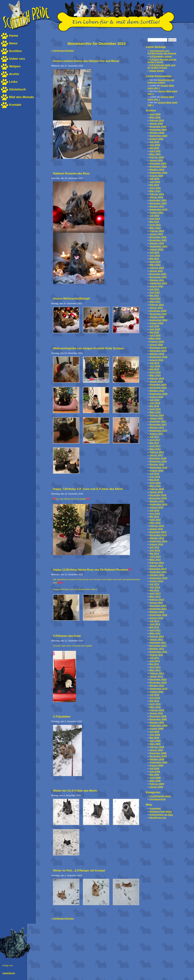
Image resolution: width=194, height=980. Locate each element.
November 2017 (158, 424)
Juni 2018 (155, 403)
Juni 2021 (155, 292)
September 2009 (158, 725)
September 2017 (158, 431)
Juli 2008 (154, 768)
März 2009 (155, 744)
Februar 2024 (157, 194)
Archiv (14, 74)
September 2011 (158, 652)
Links (13, 82)
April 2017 (155, 446)
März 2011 (155, 670)
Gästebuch (17, 89)
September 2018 (158, 394)
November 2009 (158, 719)
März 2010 (155, 707)
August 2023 (156, 213)
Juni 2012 (155, 624)
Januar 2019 (156, 381)
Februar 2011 (157, 673)
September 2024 (158, 173)
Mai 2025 (154, 148)
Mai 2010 (154, 701)
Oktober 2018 (157, 391)
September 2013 (158, 578)
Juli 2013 (154, 584)
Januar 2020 (156, 345)
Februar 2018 (157, 415)
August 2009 (156, 729)
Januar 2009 (156, 750)
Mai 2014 (154, 553)
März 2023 (155, 228)
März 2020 (155, 338)
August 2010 (156, 692)
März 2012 (155, 633)
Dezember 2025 (158, 127)
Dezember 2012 (158, 606)
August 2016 (156, 471)
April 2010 (155, 704)
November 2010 (158, 682)
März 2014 (155, 560)
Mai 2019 (154, 369)
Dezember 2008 (158, 753)
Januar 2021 (156, 308)
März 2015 (155, 523)
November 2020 (158, 314)
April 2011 (155, 667)
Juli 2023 (154, 216)
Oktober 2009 (157, 722)
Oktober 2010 (157, 686)
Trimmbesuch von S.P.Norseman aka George (162, 52)
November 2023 (158, 203)
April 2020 (155, 335)
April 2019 (155, 372)
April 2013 (155, 593)
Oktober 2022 (157, 243)
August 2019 (156, 360)
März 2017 (155, 449)
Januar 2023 (156, 234)
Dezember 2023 (158, 200)
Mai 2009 (154, 738)
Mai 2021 (154, 295)
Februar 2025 (157, 157)
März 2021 (155, 302)
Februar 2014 (157, 563)
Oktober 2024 (157, 170)
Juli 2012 (154, 621)
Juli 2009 (154, 732)
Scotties (15, 51)
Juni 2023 (155, 219)
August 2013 (156, 581)
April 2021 (155, 299)
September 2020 (158, 320)
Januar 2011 (156, 676)
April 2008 (155, 778)
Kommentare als (161, 815)
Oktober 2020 (157, 317)
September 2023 (158, 209)
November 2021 (158, 277)
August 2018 (156, 397)
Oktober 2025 (157, 133)
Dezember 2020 (158, 311)
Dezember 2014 (158, 532)
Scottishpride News (160, 796)
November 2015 (158, 498)
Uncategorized (157, 799)
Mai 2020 (154, 332)
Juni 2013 (155, 587)
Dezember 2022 (158, 237)
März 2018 (155, 412)
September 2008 (158, 762)
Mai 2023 (154, 222)
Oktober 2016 (157, 464)
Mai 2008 (154, 775)
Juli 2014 (154, 547)
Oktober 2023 (157, 206)
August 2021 (156, 286)
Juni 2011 (155, 661)
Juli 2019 (154, 363)
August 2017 (156, 434)
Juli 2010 (154, 695)
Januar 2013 (156, 603)
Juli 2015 (154, 510)
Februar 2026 (157, 120)
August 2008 (156, 765)
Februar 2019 (157, 378)
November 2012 (158, 609)
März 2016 (155, 486)
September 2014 (158, 541)
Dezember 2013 (158, 569)
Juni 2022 (155, 256)
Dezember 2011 (158, 643)
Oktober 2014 (157, 538)
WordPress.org (158, 818)
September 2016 (158, 467)
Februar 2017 (157, 452)
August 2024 (156, 176)
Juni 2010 (155, 698)
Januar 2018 (156, 418)
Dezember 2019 (158, 348)
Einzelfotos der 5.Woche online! (161, 81)
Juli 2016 (154, 474)
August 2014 (156, 544)
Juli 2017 (154, 437)
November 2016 (158, 461)
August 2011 (156, 655)
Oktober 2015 (157, 501)
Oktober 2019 (157, 354)
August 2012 (156, 618)
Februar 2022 (157, 268)
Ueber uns (17, 59)
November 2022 (158, 240)
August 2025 (156, 139)
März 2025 (155, 154)
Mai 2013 (154, 590)
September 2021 (158, 283)
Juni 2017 (155, 440)
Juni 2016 (155, 477)
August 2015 (156, 507)
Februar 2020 (157, 342)
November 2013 (158, 572)
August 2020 (156, 323)
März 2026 (155, 117)
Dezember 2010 (158, 679)
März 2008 (155, 781)
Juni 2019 (155, 366)
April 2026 (155, 114)
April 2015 (155, 520)
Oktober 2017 (157, 428)
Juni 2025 (155, 145)
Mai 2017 (154, 443)
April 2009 (155, 741)
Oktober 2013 (157, 575)
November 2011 (158, 646)
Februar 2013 (157, 600)
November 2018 (158, 388)
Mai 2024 (154, 185)
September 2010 (158, 689)
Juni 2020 (155, 329)
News (13, 43)
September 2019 (158, 357)
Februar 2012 (157, 636)
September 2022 (158, 246)
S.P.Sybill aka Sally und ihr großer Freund (161, 66)
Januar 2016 (156, 492)
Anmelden (155, 808)
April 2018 (155, 409)
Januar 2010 (156, 713)
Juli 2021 (154, 289)
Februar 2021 (157, 305)
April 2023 (155, 225)
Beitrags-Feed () (161, 811)
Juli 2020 (154, 326)
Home (14, 36)
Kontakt (15, 105)
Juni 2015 (155, 514)
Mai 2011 (154, 664)
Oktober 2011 (157, 649)
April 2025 (155, 151)
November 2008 (158, 756)
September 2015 (158, 504)
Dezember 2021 (158, 274)
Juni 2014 (155, 550)
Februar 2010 (157, 710)
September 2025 (158, 136)
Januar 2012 (156, 639)
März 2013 (155, 596)
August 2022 (156, 249)
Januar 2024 (156, 197)
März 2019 (155, 375)
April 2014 (155, 557)
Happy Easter (157, 71)
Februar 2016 (157, 489)
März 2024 (155, 191)
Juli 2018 (154, 400)
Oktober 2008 (157, 759)
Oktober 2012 (157, 612)
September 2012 (158, 615)
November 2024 (158, 166)
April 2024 (155, 188)
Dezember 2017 (158, 421)
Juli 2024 (154, 179)
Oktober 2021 (157, 280)
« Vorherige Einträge (63, 51)
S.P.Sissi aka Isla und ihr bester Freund (162, 61)
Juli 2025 (154, 142)
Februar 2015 (157, 526)
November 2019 (158, 351)
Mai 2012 (154, 627)
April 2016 (155, 483)
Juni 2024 (155, 182)
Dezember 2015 (158, 495)
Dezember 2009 (158, 716)
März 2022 (155, 265)
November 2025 (158, 130)
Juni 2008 (155, 772)
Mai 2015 (154, 517)
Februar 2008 (157, 784)
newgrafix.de (9, 973)
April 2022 (155, 262)
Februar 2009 (157, 747)
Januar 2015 (156, 529)
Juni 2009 (155, 735)
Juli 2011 (154, 658)
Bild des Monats (22, 97)
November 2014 (158, 535)
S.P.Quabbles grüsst (161, 56)
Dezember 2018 (158, 385)
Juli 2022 (154, 252)
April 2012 (155, 630)
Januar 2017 (156, 455)
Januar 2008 (156, 787)
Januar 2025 (156, 160)
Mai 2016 (154, 480)
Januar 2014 (156, 566)
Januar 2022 (156, 271)
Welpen (15, 66)
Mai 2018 (154, 406)
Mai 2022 (154, 259)
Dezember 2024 (158, 163)
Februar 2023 (157, 231)
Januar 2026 (156, 123)
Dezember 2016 (158, 458)
